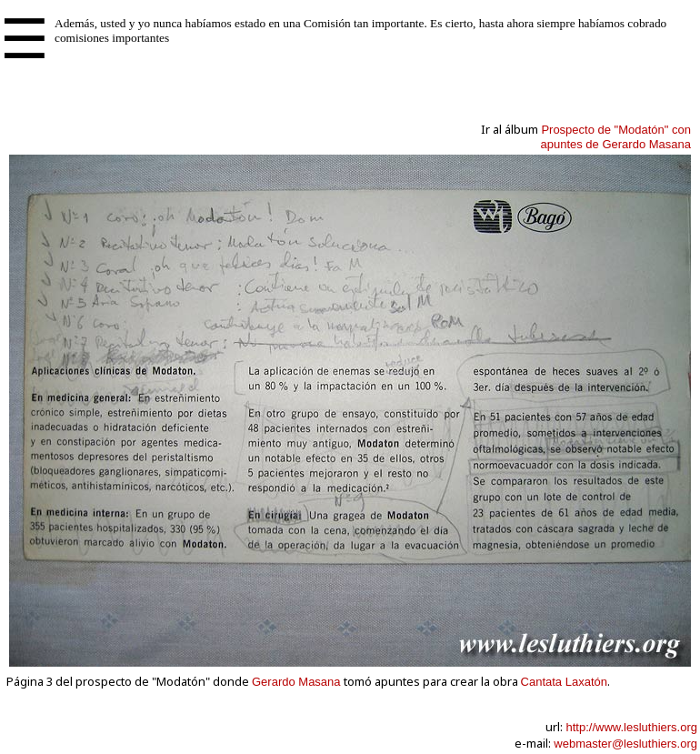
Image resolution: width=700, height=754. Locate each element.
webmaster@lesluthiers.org (625, 744)
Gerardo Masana (296, 682)
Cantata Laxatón (564, 682)
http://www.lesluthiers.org (631, 727)
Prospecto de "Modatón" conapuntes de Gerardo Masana (616, 137)
